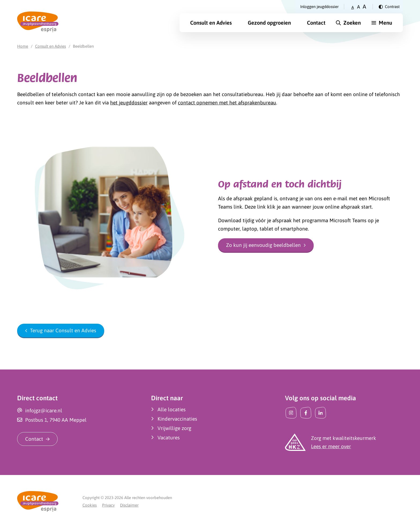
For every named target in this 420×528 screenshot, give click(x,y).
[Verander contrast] (389, 7)
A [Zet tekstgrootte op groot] (364, 7)
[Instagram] (291, 413)
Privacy (108, 505)
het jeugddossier (129, 103)
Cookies (90, 505)
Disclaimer (129, 505)
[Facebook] (306, 413)
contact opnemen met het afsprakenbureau (227, 103)
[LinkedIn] (320, 413)
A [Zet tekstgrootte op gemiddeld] (359, 7)
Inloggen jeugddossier (319, 7)
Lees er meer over (331, 446)
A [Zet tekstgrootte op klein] (353, 7)
